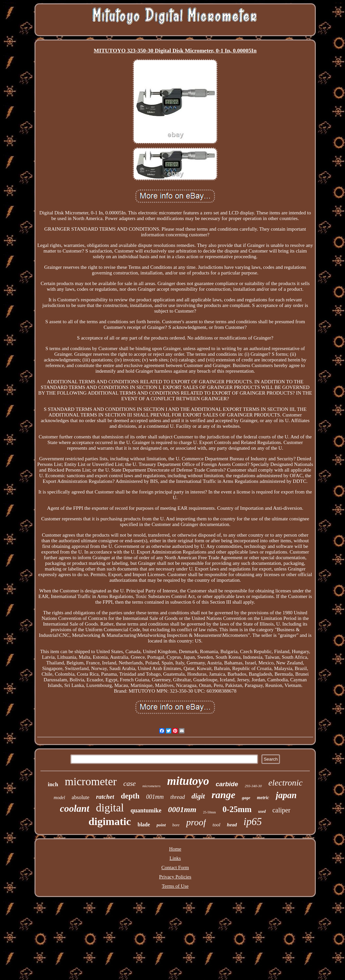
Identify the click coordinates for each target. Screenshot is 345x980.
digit (198, 796)
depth (130, 796)
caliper (281, 810)
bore (176, 825)
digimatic (110, 821)
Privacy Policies (175, 877)
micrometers (151, 786)
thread (178, 797)
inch (53, 784)
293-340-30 (253, 786)
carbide (227, 784)
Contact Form (175, 867)
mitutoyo (188, 781)
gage (246, 798)
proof (196, 822)
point (161, 825)
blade (144, 825)
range (224, 795)
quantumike (146, 810)
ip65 (253, 822)
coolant (75, 808)
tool (216, 825)
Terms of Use (175, 886)
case (130, 784)
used (262, 811)
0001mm (182, 809)
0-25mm (237, 809)
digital (110, 808)
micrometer (91, 781)
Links (175, 858)
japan (286, 795)
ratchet (105, 797)
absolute (80, 797)
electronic (285, 783)
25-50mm (209, 812)
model (59, 798)
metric (263, 798)
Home (175, 849)
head (232, 825)
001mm (155, 797)
